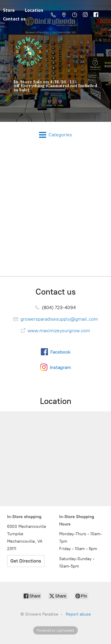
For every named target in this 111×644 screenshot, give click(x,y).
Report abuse (78, 614)
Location (34, 10)
